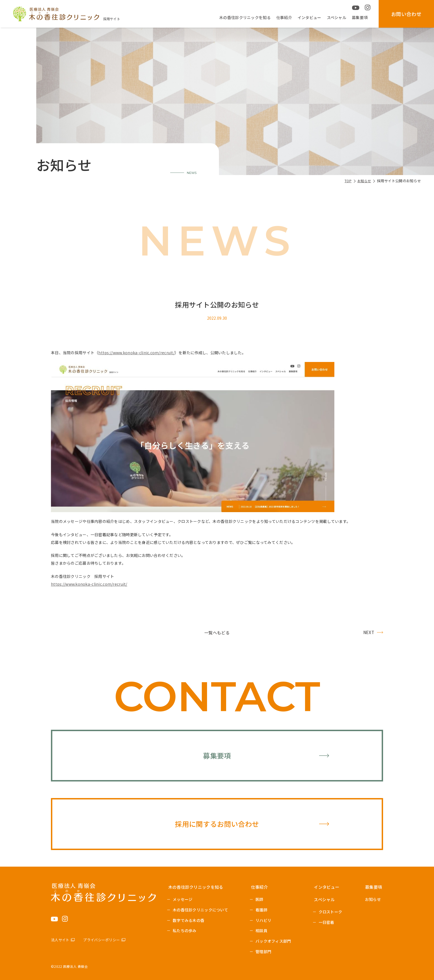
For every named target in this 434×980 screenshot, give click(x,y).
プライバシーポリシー (101, 940)
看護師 (261, 910)
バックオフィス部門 (273, 941)
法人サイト (60, 940)
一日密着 (326, 922)
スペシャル (337, 17)
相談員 (261, 931)
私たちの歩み (185, 931)
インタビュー (309, 17)
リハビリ (263, 920)
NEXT (369, 632)
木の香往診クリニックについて (200, 910)
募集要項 (360, 17)
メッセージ (183, 899)
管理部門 (263, 952)
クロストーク (330, 912)
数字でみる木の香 (188, 920)
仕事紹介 (284, 17)
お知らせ (373, 899)
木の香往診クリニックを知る (245, 17)
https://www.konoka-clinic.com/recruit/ (136, 353)
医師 (259, 899)
